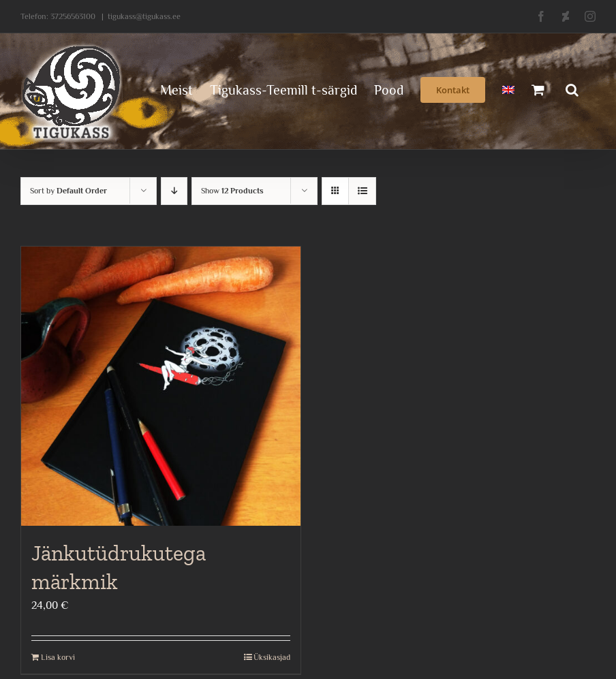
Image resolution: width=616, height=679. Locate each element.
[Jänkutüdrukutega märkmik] (161, 386)
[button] (572, 89)
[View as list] (362, 191)
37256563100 (73, 16)
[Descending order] (174, 191)
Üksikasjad (272, 657)
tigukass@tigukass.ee (144, 16)
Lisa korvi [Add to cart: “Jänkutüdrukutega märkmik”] (58, 657)
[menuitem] (508, 89)
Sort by (68, 191)
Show (232, 191)
